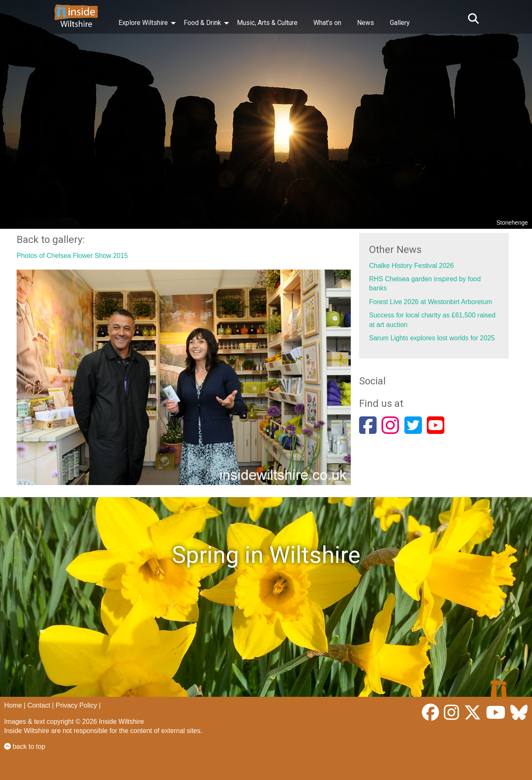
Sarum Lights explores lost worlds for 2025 (432, 338)
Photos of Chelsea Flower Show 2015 (72, 256)
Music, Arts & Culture (267, 23)
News (366, 23)
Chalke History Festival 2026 (411, 266)
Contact (39, 705)
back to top (25, 747)
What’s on (327, 23)
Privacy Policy (76, 705)
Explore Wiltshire (143, 23)
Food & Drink (202, 23)
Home (13, 705)
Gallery (400, 23)
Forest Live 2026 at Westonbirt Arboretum (431, 302)
